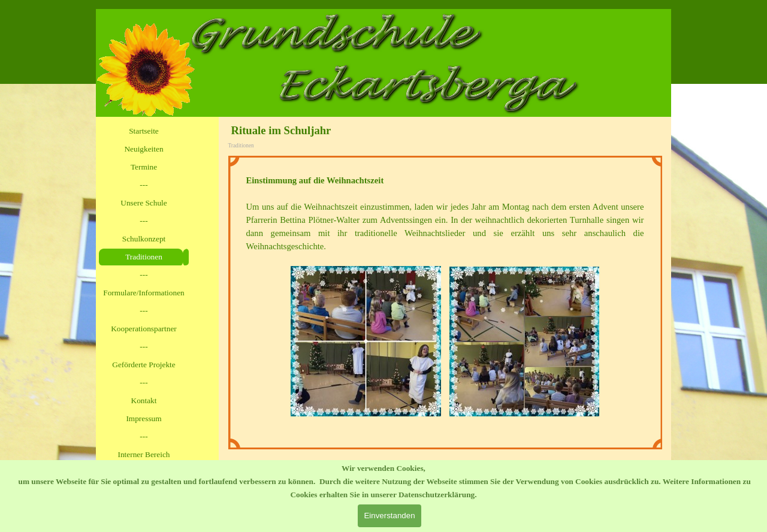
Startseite (144, 131)
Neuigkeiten (144, 149)
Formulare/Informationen (144, 293)
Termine (144, 167)
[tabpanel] (445, 303)
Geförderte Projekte (144, 365)
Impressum (144, 418)
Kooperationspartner (144, 329)
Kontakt (144, 400)
